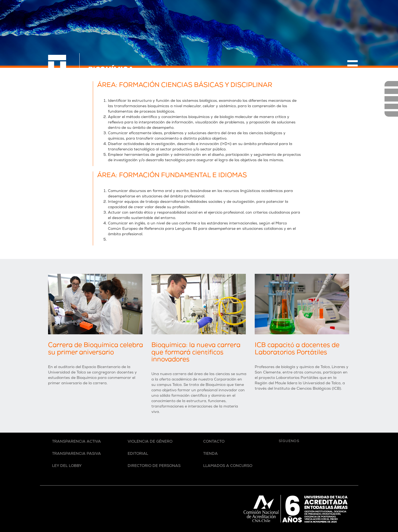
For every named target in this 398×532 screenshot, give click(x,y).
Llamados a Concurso (228, 466)
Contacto (214, 442)
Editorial (138, 454)
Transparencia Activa (76, 442)
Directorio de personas (154, 466)
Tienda (210, 454)
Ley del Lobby (67, 466)
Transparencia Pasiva (76, 454)
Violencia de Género (150, 442)
